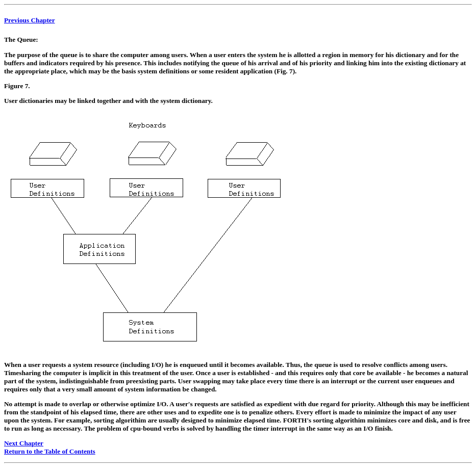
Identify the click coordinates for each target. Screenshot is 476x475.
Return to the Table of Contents (50, 451)
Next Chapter (24, 443)
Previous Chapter (30, 20)
